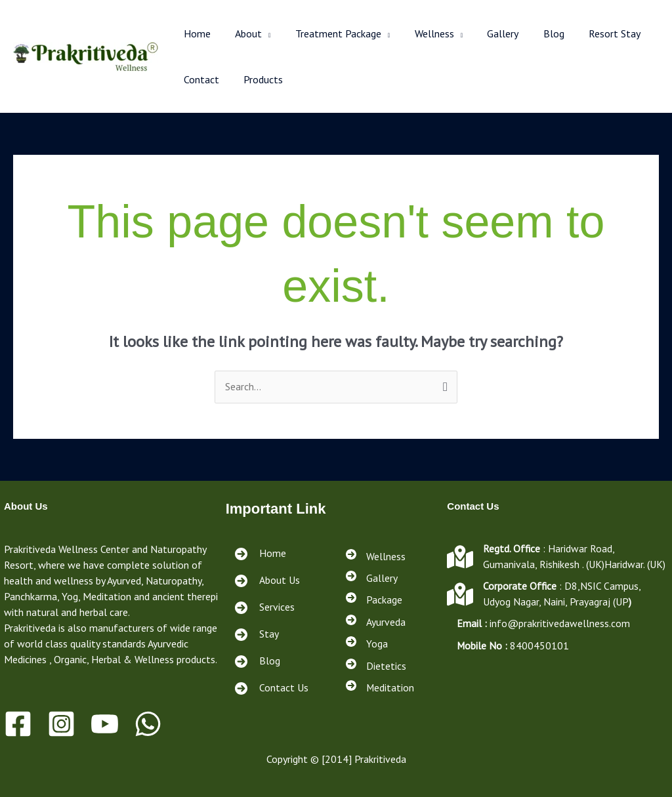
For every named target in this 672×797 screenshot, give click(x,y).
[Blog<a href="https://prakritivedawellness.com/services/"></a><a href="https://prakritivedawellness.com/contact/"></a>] (256, 662)
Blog (535, 33)
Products (258, 79)
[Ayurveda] (376, 623)
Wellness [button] (422, 33)
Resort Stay (592, 33)
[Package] (374, 600)
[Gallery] (372, 578)
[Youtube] (105, 724)
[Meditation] (380, 689)
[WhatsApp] (148, 724)
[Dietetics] (376, 667)
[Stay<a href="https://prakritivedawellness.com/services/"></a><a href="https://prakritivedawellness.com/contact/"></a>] (256, 635)
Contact (199, 79)
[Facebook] (18, 724)
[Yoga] (367, 645)
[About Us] (266, 581)
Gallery (488, 33)
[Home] (259, 554)
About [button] (243, 33)
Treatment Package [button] (330, 33)
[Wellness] (376, 556)
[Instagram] (61, 724)
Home (195, 33)
